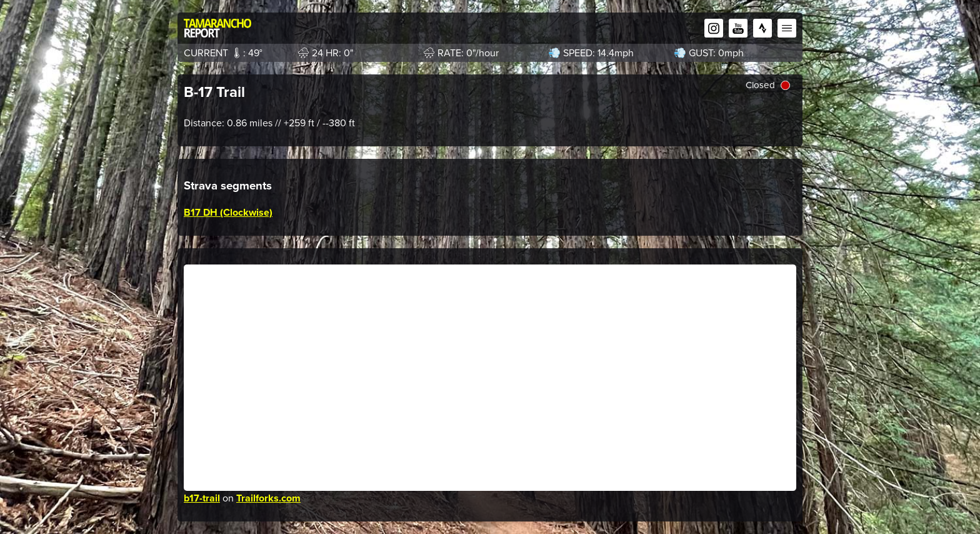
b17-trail (202, 498)
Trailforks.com (268, 498)
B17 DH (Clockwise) (228, 212)
